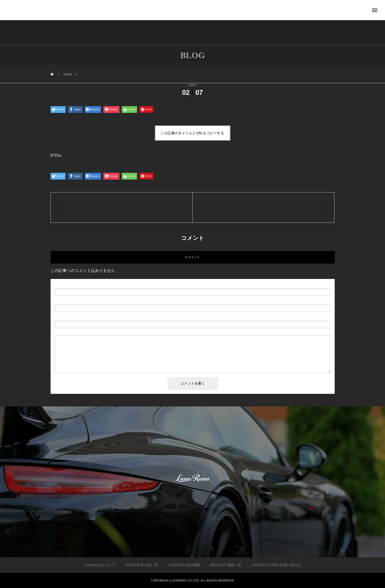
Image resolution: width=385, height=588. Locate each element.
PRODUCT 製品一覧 (226, 565)
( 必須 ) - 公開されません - (79, 301)
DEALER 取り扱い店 (142, 565)
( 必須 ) (76, 284)
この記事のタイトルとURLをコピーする (192, 133)
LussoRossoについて (100, 565)
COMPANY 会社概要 (184, 565)
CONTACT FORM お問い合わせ (276, 565)
